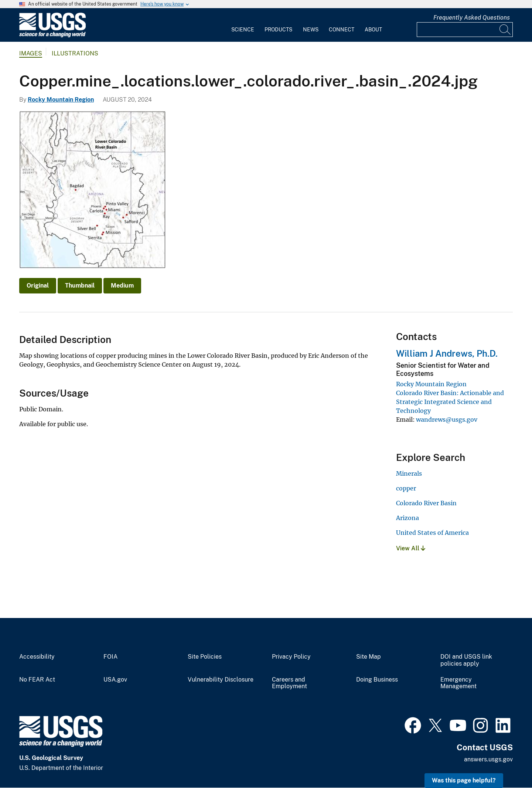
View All (411, 548)
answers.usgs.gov (488, 759)
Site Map (369, 657)
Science (243, 30)
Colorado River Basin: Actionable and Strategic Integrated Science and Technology (450, 402)
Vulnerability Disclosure (221, 680)
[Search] (505, 30)
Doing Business (377, 680)
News (311, 30)
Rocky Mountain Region (61, 100)
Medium (122, 286)
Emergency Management (458, 683)
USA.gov (115, 680)
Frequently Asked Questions (472, 18)
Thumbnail (80, 286)
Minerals (409, 473)
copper (406, 488)
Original (38, 286)
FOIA (110, 657)
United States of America (432, 533)
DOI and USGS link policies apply (466, 660)
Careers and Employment (289, 683)
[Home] (52, 36)
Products (278, 30)
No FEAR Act (37, 680)
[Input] (465, 30)
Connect (342, 30)
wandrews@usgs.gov (447, 420)
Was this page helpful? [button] (464, 780)
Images (31, 53)
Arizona (407, 518)
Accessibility (37, 657)
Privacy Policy (291, 657)
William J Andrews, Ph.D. (447, 353)
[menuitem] (243, 25)
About (373, 30)
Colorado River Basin (426, 503)
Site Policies (205, 657)
